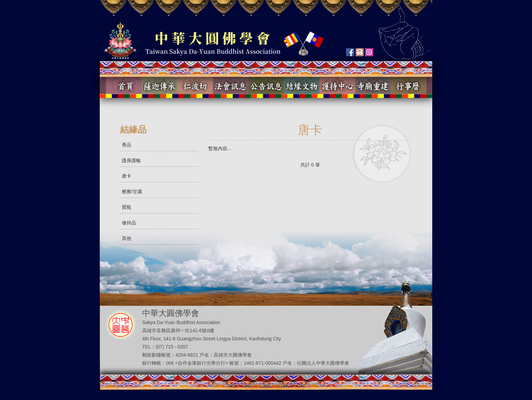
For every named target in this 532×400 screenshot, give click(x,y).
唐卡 (127, 176)
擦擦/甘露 (132, 192)
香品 (127, 145)
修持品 (129, 223)
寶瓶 (127, 207)
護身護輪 (131, 160)
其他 (127, 238)
